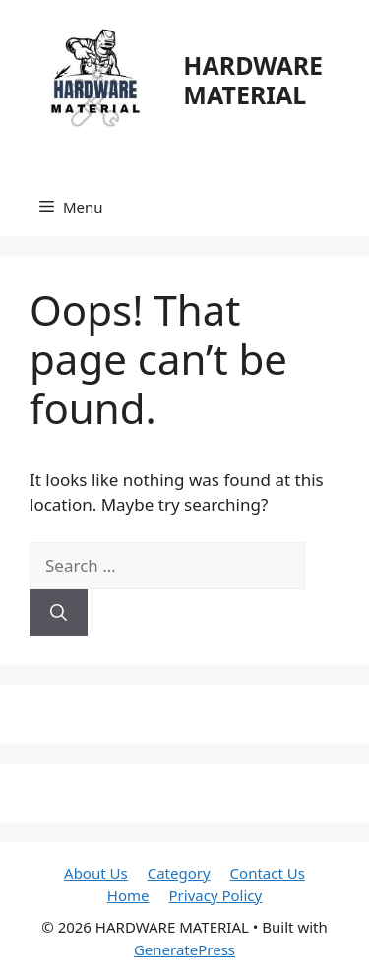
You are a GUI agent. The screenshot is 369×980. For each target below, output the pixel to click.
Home (128, 895)
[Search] (59, 613)
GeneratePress (184, 949)
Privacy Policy (216, 895)
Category (179, 873)
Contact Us (268, 873)
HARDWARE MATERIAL (253, 80)
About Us (96, 873)
